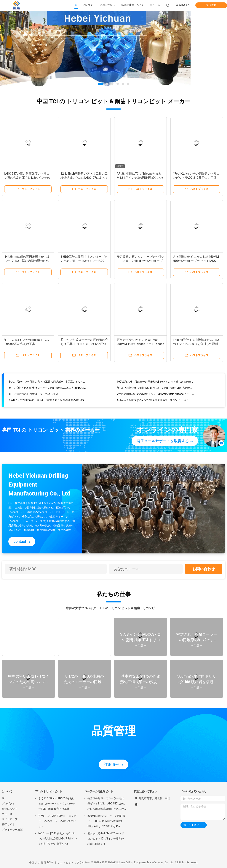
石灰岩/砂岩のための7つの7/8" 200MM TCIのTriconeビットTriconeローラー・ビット (140, 344)
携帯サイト (8, 824)
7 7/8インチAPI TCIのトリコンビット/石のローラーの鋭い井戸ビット (57, 821)
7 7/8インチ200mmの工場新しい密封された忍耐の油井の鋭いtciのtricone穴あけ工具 (47, 401)
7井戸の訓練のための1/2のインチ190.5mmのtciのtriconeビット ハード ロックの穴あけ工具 (156, 395)
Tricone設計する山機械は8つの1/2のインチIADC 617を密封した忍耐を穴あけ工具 (196, 344)
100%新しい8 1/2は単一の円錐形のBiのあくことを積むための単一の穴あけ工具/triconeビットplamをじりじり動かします (156, 383)
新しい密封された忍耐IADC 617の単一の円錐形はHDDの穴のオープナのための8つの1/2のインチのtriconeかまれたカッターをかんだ (156, 389)
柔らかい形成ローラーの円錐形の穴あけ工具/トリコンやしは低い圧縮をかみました (84, 344)
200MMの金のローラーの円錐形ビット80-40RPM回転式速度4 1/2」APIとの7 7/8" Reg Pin (106, 821)
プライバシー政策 (12, 830)
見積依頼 (211, 5)
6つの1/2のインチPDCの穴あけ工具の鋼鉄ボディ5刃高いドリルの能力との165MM (47, 383)
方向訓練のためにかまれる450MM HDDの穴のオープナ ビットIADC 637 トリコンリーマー (196, 261)
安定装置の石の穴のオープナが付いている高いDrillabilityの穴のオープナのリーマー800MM (140, 261)
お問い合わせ (204, 569)
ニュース (7, 814)
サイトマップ (10, 819)
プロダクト (8, 804)
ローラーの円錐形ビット (99, 791)
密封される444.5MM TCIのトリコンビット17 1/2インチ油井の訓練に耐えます (106, 839)
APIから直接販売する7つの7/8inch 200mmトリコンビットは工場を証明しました (156, 401)
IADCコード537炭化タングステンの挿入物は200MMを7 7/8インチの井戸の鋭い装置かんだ (58, 839)
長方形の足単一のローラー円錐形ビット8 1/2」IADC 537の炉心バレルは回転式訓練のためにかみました (106, 804)
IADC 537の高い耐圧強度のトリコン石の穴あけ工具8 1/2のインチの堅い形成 (27, 178)
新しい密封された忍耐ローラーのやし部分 (33, 395)
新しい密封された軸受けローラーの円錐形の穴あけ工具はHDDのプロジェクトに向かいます (47, 389)
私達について (10, 809)
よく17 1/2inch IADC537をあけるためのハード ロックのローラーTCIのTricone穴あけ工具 (57, 804)
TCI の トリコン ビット (49, 791)
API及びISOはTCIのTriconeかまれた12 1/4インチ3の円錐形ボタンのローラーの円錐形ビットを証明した (140, 178)
